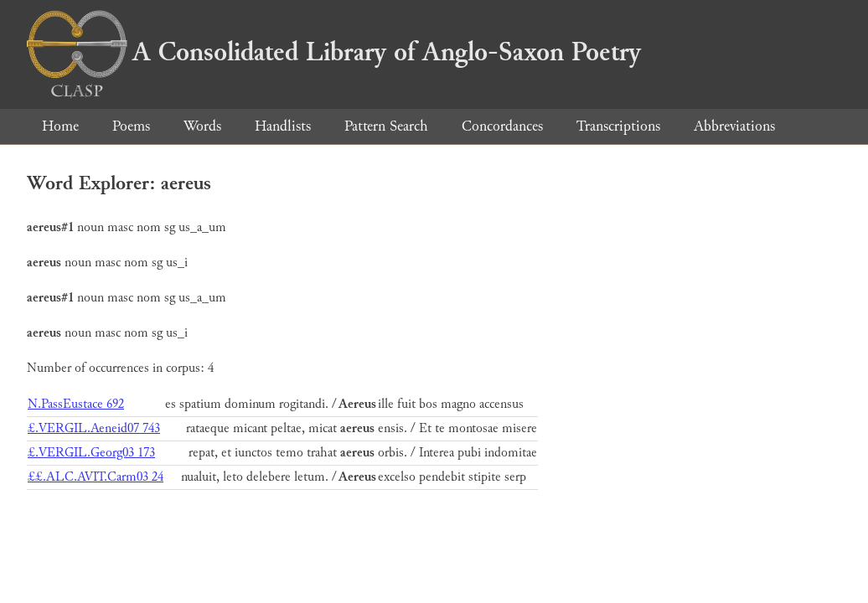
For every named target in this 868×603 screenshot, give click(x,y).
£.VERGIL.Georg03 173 (91, 453)
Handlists (283, 126)
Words (202, 126)
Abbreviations (734, 126)
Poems (131, 126)
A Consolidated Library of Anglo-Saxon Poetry (334, 52)
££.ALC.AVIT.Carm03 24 (96, 477)
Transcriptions (618, 126)
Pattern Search (386, 126)
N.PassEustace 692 (76, 404)
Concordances (502, 126)
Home (60, 126)
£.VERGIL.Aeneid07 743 (94, 428)
